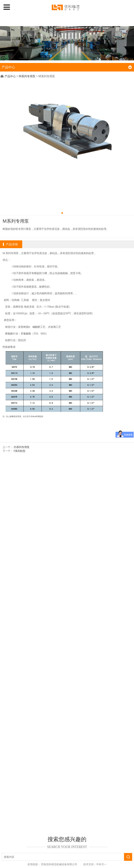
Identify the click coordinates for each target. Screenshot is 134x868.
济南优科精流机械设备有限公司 (59, 864)
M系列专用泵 (27, 76)
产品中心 (10, 76)
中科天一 (101, 864)
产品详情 (12, 244)
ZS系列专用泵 (22, 447)
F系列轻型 (20, 451)
